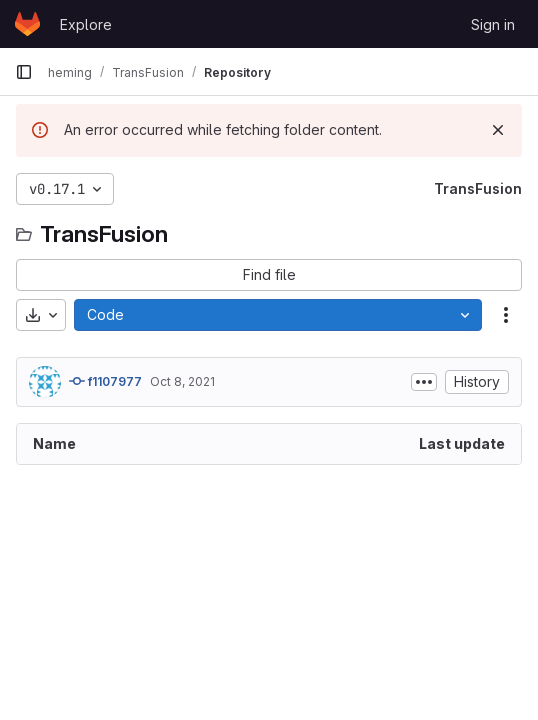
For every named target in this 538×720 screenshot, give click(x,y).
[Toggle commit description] (424, 382)
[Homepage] (27, 24)
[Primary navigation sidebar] (24, 72)
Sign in (493, 24)
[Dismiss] (498, 130)
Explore (86, 24)
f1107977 (105, 381)
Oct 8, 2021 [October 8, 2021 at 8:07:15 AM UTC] (182, 381)
